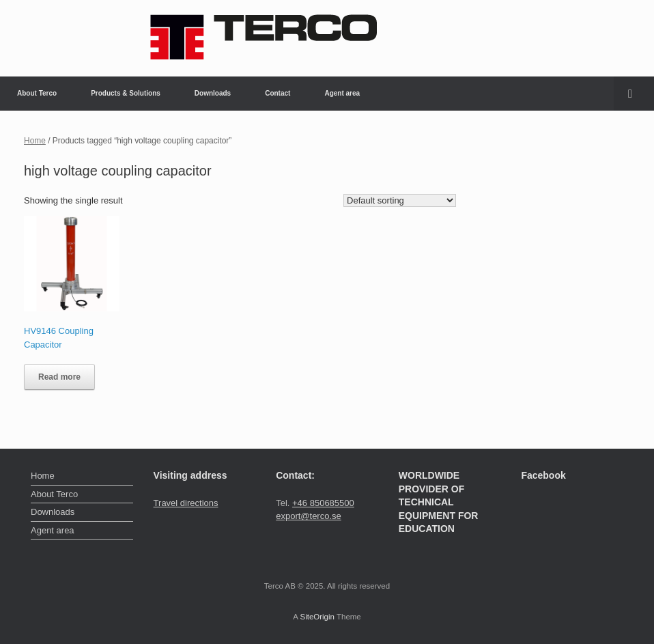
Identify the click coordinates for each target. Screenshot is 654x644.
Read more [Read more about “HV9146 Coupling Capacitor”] (59, 377)
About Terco (37, 93)
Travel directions (186, 503)
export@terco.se (309, 516)
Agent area (342, 93)
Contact (278, 93)
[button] (634, 94)
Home (35, 141)
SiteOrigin (317, 617)
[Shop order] (400, 200)
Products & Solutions (126, 93)
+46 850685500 (323, 503)
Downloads (213, 93)
